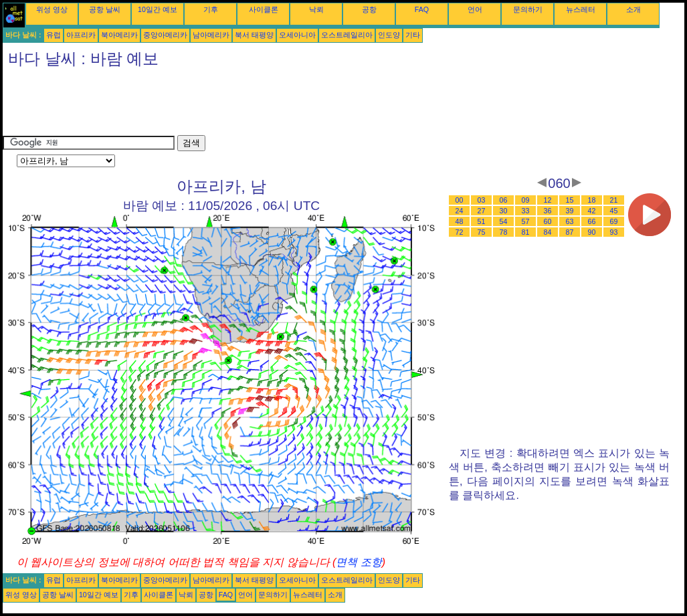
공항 (369, 9)
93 (614, 232)
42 (592, 211)
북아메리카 (119, 35)
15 (570, 200)
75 (482, 232)
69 (614, 221)
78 (504, 232)
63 (570, 221)
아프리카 (81, 35)
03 (482, 200)
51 (482, 221)
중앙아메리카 (165, 35)
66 (592, 221)
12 (548, 200)
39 (570, 211)
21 (614, 200)
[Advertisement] (246, 105)
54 (504, 221)
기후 (211, 9)
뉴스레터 (581, 9)
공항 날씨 (105, 9)
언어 (475, 9)
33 (526, 211)
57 (526, 221)
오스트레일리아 (347, 35)
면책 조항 (359, 562)
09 (526, 200)
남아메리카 (211, 35)
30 (504, 211)
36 (548, 211)
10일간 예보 (158, 9)
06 (504, 200)
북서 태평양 (254, 35)
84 (548, 232)
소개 (633, 9)
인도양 (389, 35)
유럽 (54, 35)
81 (526, 232)
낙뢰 (316, 9)
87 (570, 232)
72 (460, 232)
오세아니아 (297, 35)
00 (460, 200)
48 (460, 221)
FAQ (422, 9)
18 (592, 200)
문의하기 (528, 9)
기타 (413, 35)
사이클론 (264, 9)
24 (460, 211)
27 (482, 211)
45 (614, 211)
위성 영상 (52, 9)
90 (592, 232)
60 (548, 221)
